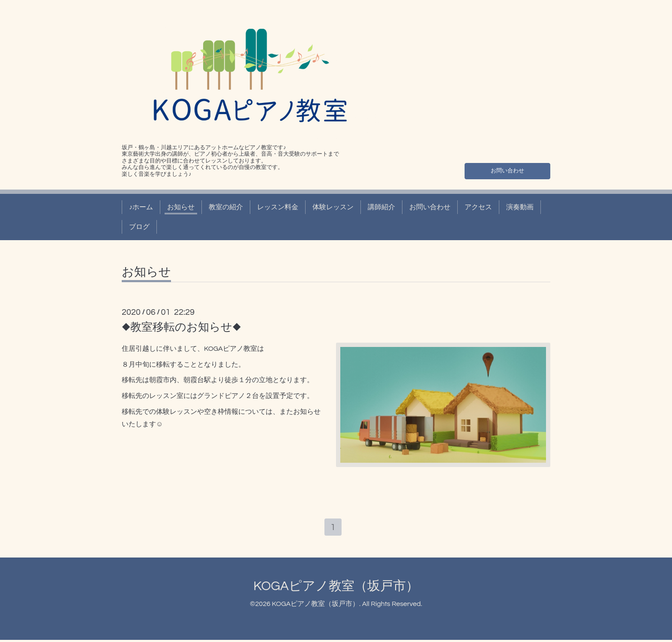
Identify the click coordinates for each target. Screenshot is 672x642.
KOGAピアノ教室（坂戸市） (336, 588)
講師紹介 (381, 207)
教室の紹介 (226, 207)
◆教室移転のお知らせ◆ (181, 327)
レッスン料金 (278, 207)
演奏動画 (520, 207)
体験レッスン (333, 207)
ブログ (139, 227)
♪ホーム (141, 207)
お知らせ (181, 207)
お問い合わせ (507, 169)
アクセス (478, 207)
